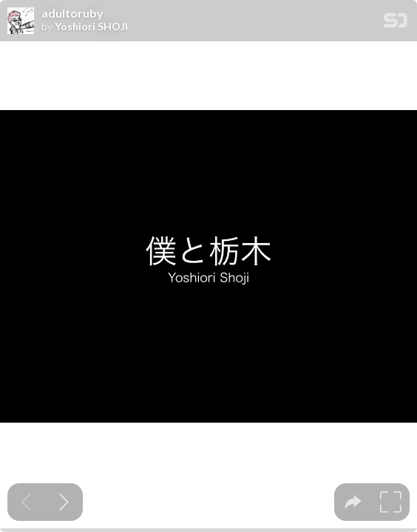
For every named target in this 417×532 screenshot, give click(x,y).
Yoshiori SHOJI (91, 27)
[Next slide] (64, 502)
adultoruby (72, 13)
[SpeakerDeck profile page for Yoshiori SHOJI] (21, 21)
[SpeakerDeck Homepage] (396, 23)
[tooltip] (353, 502)
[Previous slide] (26, 502)
